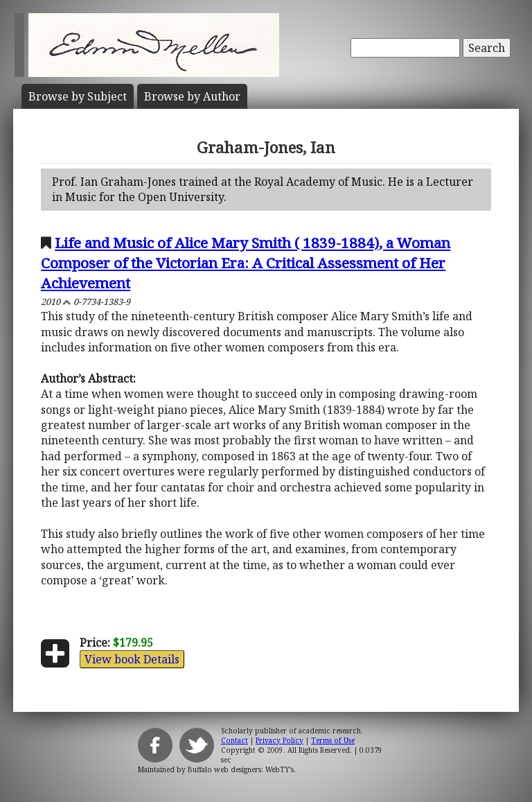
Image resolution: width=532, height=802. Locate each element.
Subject (78, 96)
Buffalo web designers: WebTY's (241, 769)
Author (192, 96)
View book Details (132, 659)
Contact (234, 740)
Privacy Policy (280, 740)
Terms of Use (333, 740)
